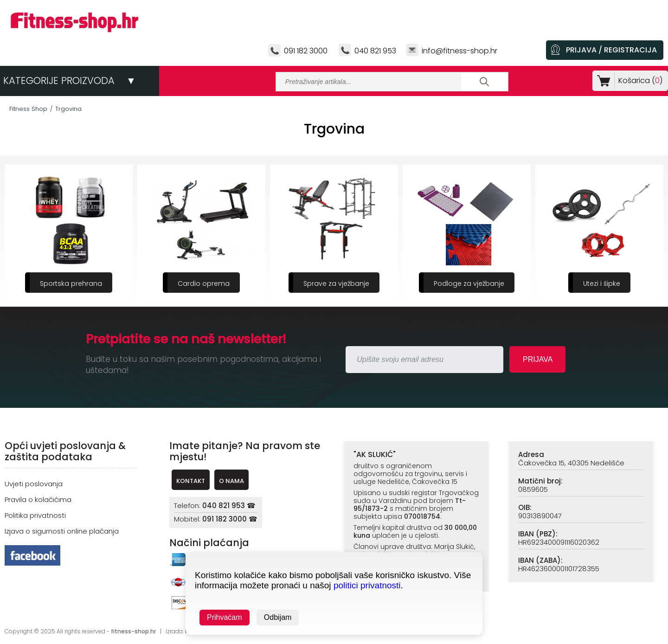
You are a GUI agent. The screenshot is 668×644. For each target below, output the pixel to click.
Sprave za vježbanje (336, 283)
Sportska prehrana (71, 283)
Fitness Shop (28, 109)
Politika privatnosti (35, 515)
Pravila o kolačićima (38, 499)
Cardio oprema (204, 283)
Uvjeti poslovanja (34, 484)
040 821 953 (375, 51)
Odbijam (278, 617)
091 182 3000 (306, 51)
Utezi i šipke (602, 283)
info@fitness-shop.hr (459, 51)
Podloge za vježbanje (469, 283)
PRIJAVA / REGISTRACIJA (611, 50)
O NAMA (231, 481)
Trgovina (68, 109)
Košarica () (639, 80)
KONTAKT (191, 481)
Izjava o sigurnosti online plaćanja (62, 531)
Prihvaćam (225, 617)
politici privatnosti (367, 585)
